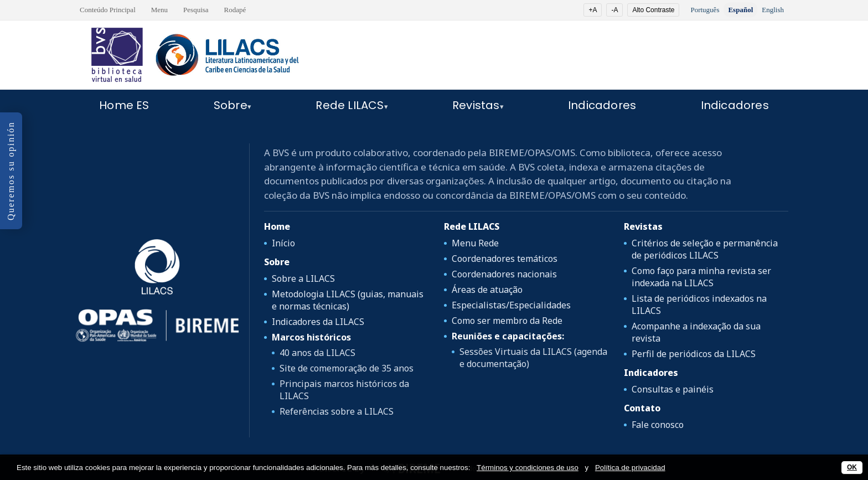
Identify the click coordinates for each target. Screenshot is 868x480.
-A (614, 10)
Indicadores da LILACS (318, 322)
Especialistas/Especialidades (511, 305)
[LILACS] (157, 267)
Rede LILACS (350, 105)
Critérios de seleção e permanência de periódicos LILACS (705, 249)
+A (593, 10)
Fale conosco (658, 425)
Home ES (124, 105)
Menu (159, 10)
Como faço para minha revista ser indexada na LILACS (701, 277)
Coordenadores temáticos (505, 259)
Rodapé (235, 10)
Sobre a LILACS (303, 278)
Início (283, 243)
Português (705, 10)
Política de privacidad (630, 468)
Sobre (231, 105)
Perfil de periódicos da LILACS (694, 354)
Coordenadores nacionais (504, 274)
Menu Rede (475, 243)
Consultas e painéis (673, 389)
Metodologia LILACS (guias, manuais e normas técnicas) (348, 300)
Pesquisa (196, 10)
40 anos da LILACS (317, 353)
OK (852, 467)
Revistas (476, 105)
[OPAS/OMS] (157, 326)
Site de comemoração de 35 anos (347, 368)
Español (740, 10)
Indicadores (602, 105)
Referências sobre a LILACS (337, 411)
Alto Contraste (653, 10)
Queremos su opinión (11, 171)
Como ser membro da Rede (507, 321)
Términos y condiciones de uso (528, 468)
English (773, 10)
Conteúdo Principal (108, 10)
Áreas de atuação (487, 290)
